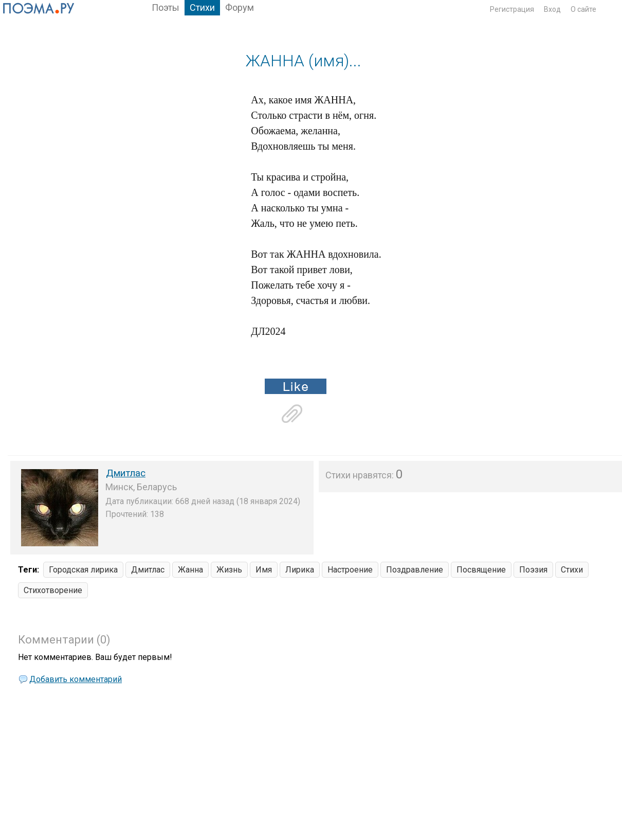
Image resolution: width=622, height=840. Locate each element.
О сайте (583, 9)
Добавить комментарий (76, 679)
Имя (264, 570)
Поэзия (533, 570)
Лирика (300, 570)
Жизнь (229, 570)
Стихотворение (53, 590)
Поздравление (415, 570)
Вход (552, 9)
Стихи (202, 7)
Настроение (350, 570)
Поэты (166, 7)
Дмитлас (126, 473)
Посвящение (481, 570)
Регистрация (512, 9)
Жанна (190, 570)
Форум (240, 7)
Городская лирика (83, 570)
